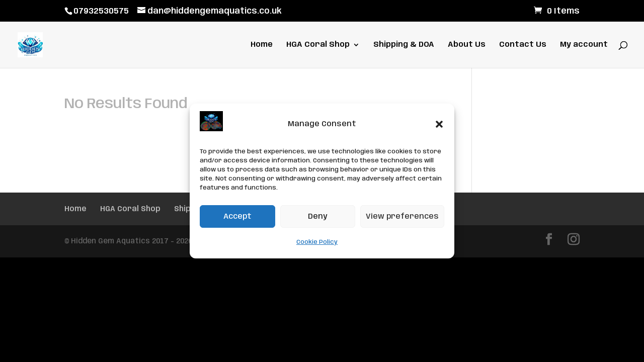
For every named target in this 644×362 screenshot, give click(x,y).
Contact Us (523, 45)
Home (262, 45)
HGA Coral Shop (318, 45)
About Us (467, 45)
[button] (439, 124)
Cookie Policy (317, 242)
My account (584, 45)
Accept (237, 217)
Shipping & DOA (404, 45)
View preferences (402, 217)
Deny (318, 217)
